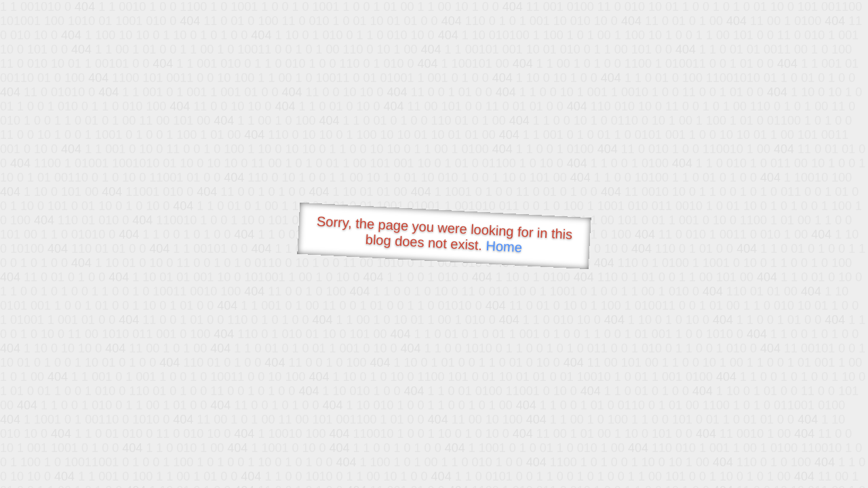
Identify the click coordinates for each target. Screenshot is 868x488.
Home (504, 246)
